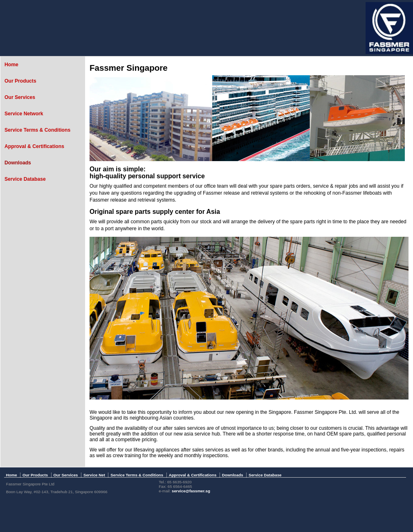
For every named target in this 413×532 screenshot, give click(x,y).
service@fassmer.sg (191, 491)
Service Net (94, 475)
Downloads (18, 163)
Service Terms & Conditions (37, 130)
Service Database (25, 179)
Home (11, 65)
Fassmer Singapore (129, 68)
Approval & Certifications (34, 146)
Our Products (20, 81)
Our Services (20, 97)
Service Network (24, 114)
